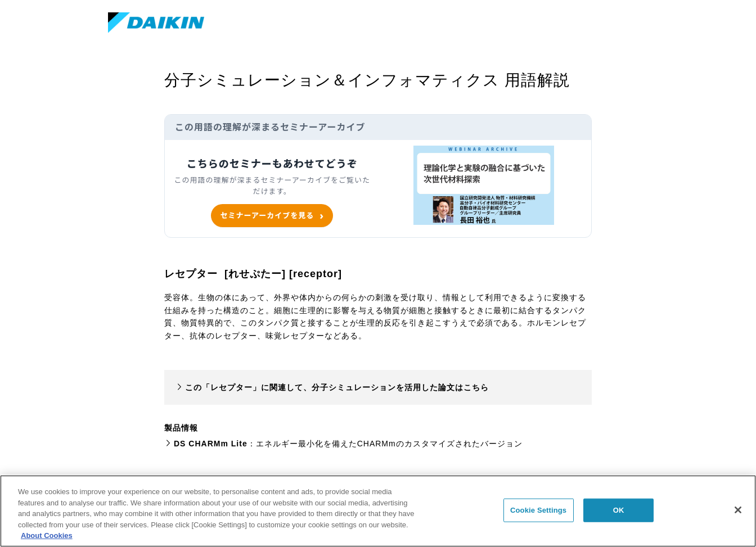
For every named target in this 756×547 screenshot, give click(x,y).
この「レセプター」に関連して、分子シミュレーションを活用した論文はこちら (337, 387)
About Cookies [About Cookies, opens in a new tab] (47, 535)
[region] (378, 511)
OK (619, 510)
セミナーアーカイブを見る (267, 215)
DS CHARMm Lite (211, 444)
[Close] (738, 510)
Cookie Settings (538, 510)
